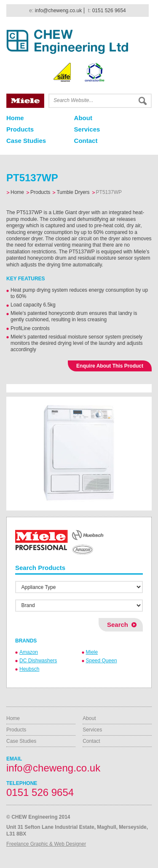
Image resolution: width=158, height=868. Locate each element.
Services (87, 129)
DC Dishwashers (38, 661)
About (83, 118)
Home (15, 118)
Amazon (29, 652)
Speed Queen (102, 661)
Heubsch (29, 669)
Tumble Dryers (73, 192)
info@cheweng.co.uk (59, 11)
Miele (92, 652)
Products (20, 129)
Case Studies (26, 141)
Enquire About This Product (110, 366)
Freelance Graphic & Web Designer (46, 844)
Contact (86, 141)
